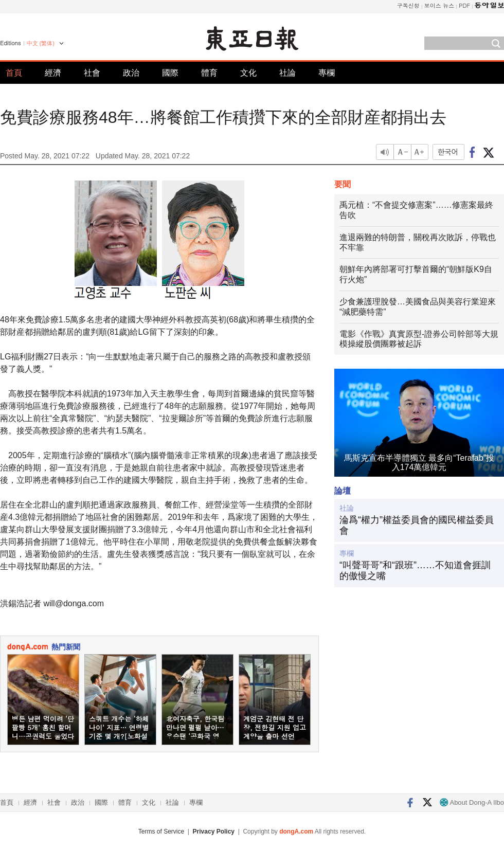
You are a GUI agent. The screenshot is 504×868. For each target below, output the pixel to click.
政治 (131, 73)
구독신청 (408, 5)
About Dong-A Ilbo (472, 802)
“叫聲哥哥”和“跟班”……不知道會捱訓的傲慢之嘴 (415, 571)
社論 (287, 73)
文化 (248, 73)
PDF (464, 5)
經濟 (53, 73)
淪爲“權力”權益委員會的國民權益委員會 (417, 526)
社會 (92, 73)
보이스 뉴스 (439, 5)
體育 (209, 73)
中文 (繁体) (41, 43)
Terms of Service (161, 831)
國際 (170, 73)
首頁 (14, 73)
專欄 (327, 73)
